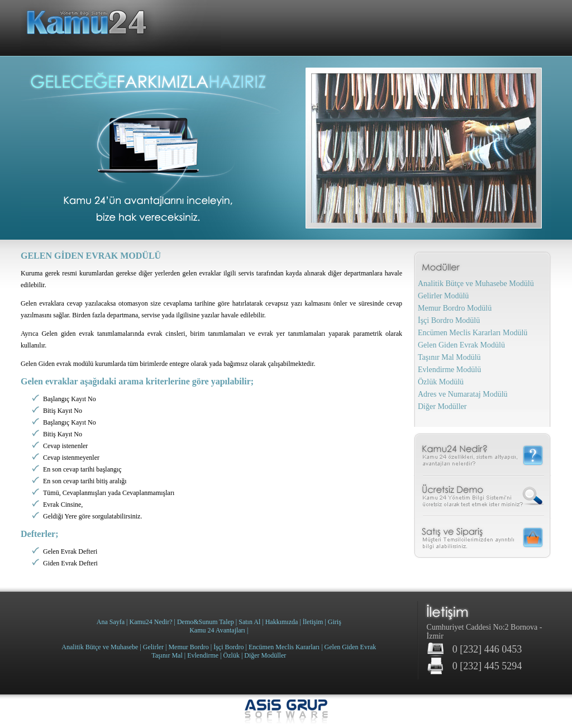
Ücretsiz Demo (482, 497)
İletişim (313, 622)
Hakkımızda (282, 622)
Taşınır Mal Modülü (449, 357)
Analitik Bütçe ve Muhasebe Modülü (476, 284)
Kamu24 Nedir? (151, 622)
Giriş (335, 622)
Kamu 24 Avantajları (217, 630)
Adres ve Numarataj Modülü (463, 394)
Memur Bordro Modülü (455, 308)
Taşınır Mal (167, 655)
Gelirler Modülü (443, 296)
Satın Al (249, 622)
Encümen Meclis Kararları (284, 647)
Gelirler (153, 647)
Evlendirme (203, 655)
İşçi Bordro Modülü (449, 320)
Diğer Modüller (442, 406)
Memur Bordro (188, 647)
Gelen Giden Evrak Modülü (461, 345)
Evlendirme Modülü (449, 370)
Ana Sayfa (111, 622)
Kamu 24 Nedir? (482, 454)
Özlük (232, 655)
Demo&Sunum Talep (206, 622)
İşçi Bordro (228, 647)
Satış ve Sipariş (482, 540)
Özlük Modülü (441, 382)
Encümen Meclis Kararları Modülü (473, 333)
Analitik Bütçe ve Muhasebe (100, 647)
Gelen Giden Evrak (351, 647)
